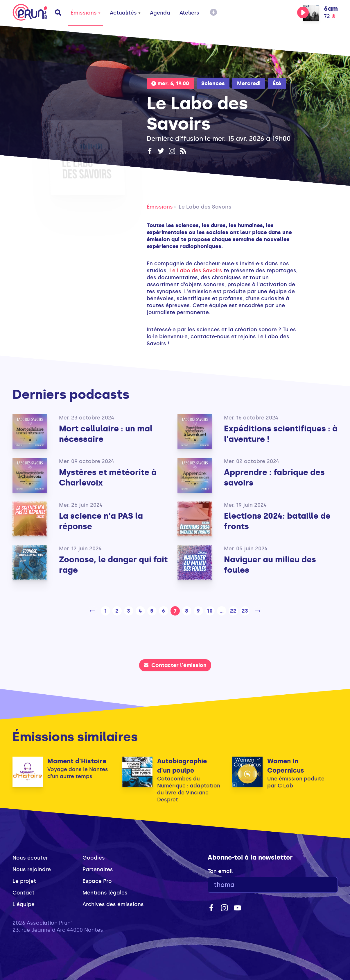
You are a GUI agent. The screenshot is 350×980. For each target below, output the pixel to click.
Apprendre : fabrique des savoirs (274, 477)
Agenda (160, 13)
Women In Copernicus (286, 766)
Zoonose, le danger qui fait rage (113, 565)
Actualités (125, 13)
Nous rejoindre (32, 869)
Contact (24, 893)
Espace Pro (97, 881)
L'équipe (24, 904)
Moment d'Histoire (77, 761)
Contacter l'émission (175, 665)
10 (210, 611)
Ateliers (189, 13)
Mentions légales (105, 893)
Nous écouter (30, 858)
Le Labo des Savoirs (205, 207)
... (222, 611)
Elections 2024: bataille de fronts (277, 521)
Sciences (213, 83)
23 (245, 611)
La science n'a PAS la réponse (101, 521)
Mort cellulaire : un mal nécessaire (106, 434)
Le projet (24, 881)
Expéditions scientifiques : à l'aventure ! (281, 434)
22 (233, 611)
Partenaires (98, 869)
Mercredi (249, 83)
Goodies (94, 858)
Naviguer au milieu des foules (270, 565)
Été (277, 83)
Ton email (220, 871)
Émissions (86, 13)
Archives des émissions (113, 904)
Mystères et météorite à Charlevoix (108, 477)
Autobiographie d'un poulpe (182, 766)
